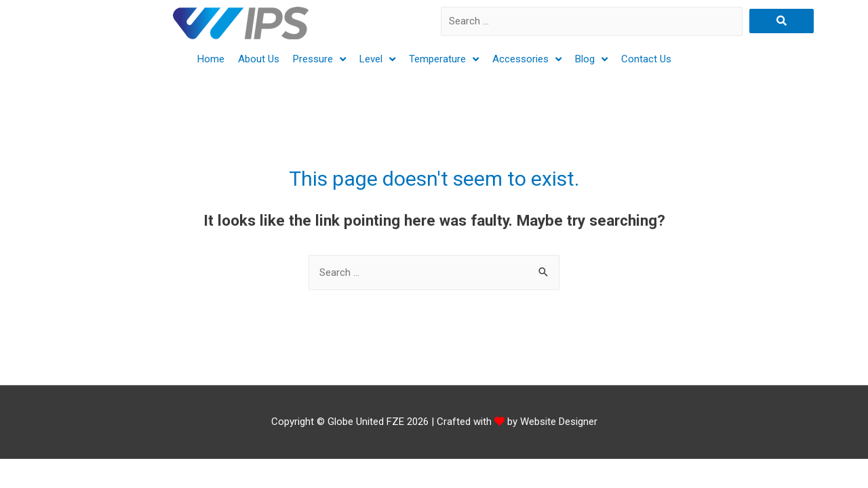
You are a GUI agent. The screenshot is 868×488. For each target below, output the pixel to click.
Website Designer (559, 422)
